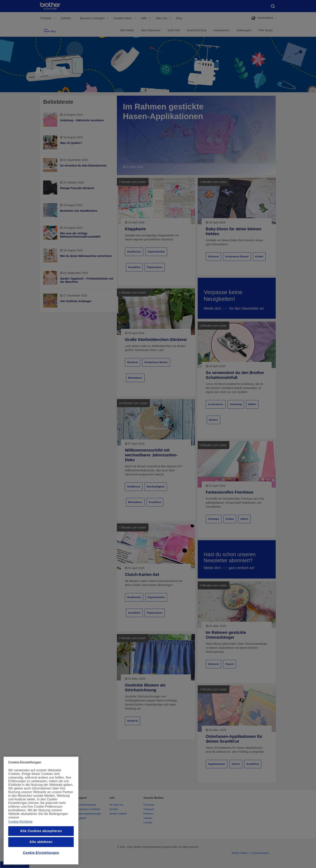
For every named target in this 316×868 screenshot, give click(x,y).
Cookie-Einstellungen (41, 853)
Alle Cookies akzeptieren (41, 831)
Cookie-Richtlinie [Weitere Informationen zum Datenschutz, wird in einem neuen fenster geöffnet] (20, 822)
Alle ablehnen (41, 842)
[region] (41, 811)
